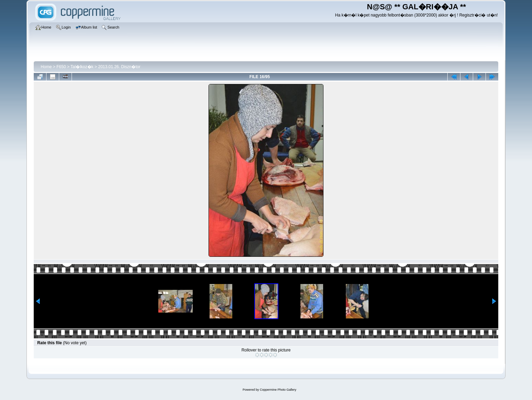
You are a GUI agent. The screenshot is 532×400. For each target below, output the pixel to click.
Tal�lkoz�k (82, 67)
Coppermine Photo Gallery (278, 390)
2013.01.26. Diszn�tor (119, 67)
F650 (61, 67)
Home (46, 67)
